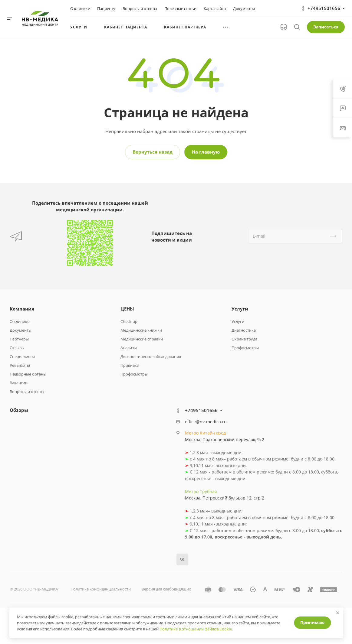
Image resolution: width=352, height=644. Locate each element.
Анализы (129, 348)
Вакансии (19, 383)
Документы (21, 330)
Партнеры (19, 339)
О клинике (20, 321)
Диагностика (244, 330)
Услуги (240, 309)
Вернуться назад (153, 152)
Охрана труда (244, 339)
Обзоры (19, 410)
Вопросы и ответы (27, 392)
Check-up (129, 321)
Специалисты (22, 356)
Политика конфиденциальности (101, 589)
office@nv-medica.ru (206, 422)
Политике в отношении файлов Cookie (196, 629)
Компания (22, 309)
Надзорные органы (28, 374)
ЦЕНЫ (127, 309)
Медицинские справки (142, 339)
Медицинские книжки (141, 330)
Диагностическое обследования (151, 356)
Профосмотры (134, 374)
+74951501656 (324, 8)
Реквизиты (20, 365)
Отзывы (17, 348)
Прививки (130, 365)
